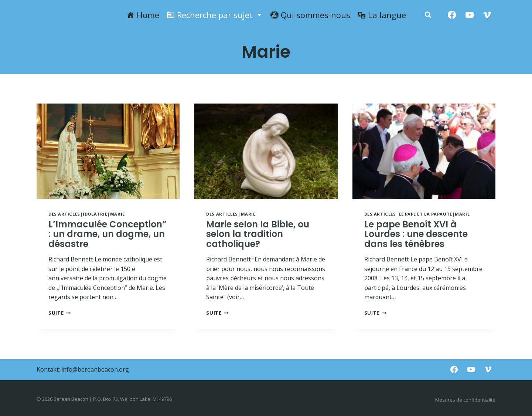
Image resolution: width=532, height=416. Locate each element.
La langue (387, 15)
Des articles (64, 214)
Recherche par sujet (220, 15)
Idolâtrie (95, 214)
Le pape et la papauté (425, 214)
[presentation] (108, 151)
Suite (59, 313)
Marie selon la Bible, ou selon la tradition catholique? (258, 234)
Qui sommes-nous (316, 15)
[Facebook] (452, 15)
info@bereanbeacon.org (95, 369)
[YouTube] (469, 15)
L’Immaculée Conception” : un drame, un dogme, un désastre (107, 234)
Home (148, 15)
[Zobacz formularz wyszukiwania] (428, 15)
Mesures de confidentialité (465, 400)
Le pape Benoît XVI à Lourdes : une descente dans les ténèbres (416, 234)
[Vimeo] (487, 15)
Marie (117, 214)
